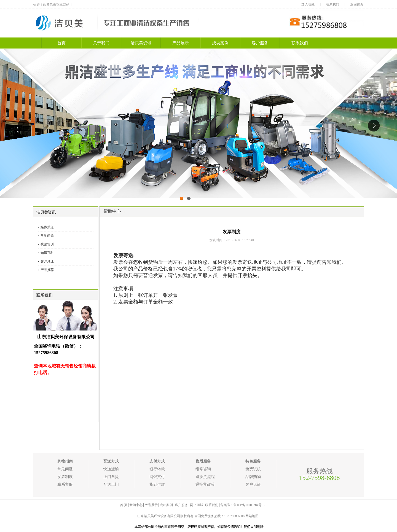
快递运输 (111, 469)
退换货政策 (205, 484)
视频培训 (47, 244)
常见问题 (47, 236)
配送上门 (111, 484)
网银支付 (157, 477)
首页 (61, 43)
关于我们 (101, 43)
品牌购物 (253, 477)
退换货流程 (205, 477)
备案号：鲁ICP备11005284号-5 (242, 505)
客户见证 (47, 261)
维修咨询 (203, 469)
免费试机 (253, 469)
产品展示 (181, 43)
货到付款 (157, 484)
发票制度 (65, 477)
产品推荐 (47, 270)
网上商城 (197, 505)
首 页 (124, 505)
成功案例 (220, 43)
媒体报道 (47, 227)
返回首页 (357, 4)
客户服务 (260, 43)
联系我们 (332, 4)
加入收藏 (308, 4)
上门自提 (111, 477)
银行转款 (157, 469)
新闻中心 (136, 505)
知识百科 (47, 253)
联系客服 (65, 484)
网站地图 (252, 516)
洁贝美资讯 (141, 43)
